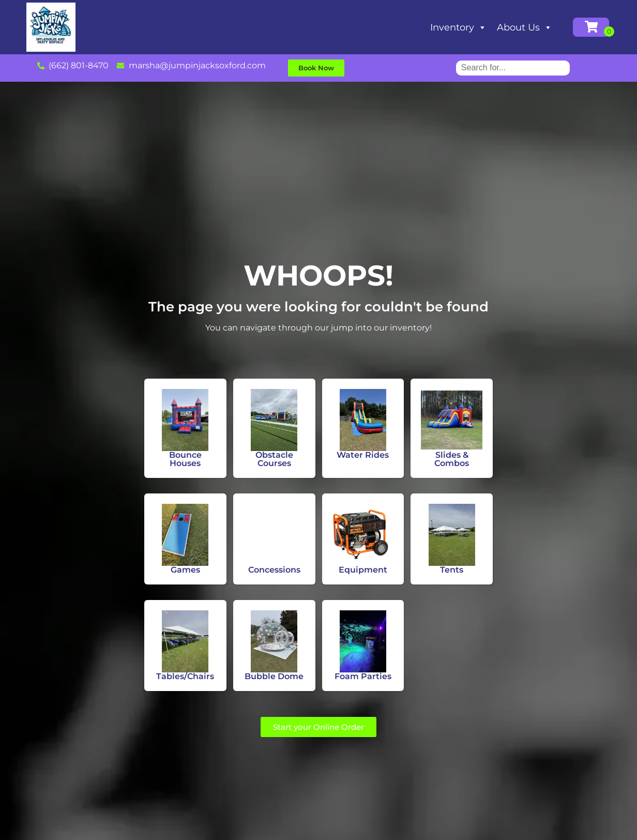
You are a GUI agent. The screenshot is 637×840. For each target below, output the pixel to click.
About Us (525, 27)
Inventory (458, 27)
